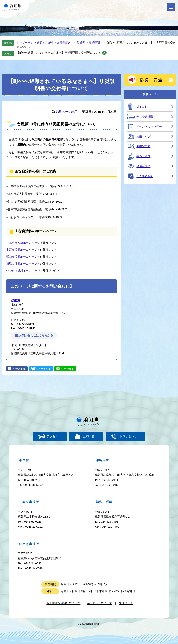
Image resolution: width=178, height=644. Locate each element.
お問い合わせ (128, 436)
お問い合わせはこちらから (36, 335)
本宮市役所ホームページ (22, 250)
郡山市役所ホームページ (22, 257)
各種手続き (64, 43)
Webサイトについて (100, 603)
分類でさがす (45, 43)
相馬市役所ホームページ (22, 264)
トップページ (25, 43)
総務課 (16, 300)
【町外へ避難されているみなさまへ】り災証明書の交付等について (59, 53)
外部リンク (126, 603)
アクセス (53, 436)
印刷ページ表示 (67, 112)
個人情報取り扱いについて (63, 603)
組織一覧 (89, 436)
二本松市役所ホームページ (23, 243)
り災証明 (80, 43)
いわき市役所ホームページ (23, 271)
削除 (104, 53)
